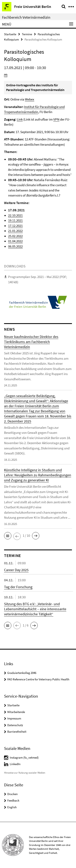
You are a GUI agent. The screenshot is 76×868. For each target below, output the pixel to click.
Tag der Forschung (18, 587)
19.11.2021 (15, 220)
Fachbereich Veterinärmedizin (26, 17)
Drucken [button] (12, 794)
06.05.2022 (15, 246)
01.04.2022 (15, 241)
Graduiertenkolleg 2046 (22, 673)
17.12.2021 (15, 226)
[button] (8, 536)
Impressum (14, 718)
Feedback (13, 800)
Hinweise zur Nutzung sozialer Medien (25, 773)
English (12, 807)
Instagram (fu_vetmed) (24, 757)
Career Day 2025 (16, 570)
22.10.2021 (15, 215)
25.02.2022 (15, 236)
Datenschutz (15, 725)
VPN (56, 119)
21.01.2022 (15, 231)
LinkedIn (15, 764)
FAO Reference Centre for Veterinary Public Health (38, 679)
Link (20, 119)
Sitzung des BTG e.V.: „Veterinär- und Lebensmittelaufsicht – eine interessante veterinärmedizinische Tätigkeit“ (35, 609)
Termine (27, 34)
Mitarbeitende (16, 712)
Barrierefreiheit (17, 732)
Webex (30, 99)
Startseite (10, 34)
